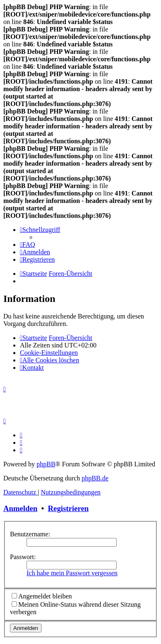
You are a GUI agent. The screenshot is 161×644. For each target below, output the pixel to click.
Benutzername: (30, 534)
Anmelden (20, 508)
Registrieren (68, 508)
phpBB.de (95, 478)
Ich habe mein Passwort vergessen (72, 573)
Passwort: (23, 557)
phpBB (46, 464)
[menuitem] (28, 245)
